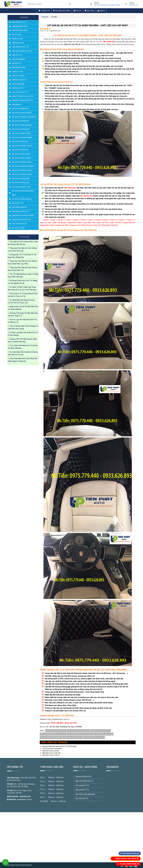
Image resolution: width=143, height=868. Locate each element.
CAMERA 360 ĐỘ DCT (19, 80)
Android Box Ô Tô (82, 790)
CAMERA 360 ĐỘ (18, 43)
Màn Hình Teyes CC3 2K (49, 751)
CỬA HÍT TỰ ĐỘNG (18, 76)
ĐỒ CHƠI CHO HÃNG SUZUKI (22, 162)
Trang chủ (44, 11)
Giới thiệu (89, 11)
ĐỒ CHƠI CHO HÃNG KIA (20, 142)
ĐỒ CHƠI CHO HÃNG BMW (21, 179)
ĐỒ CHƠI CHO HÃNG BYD (20, 109)
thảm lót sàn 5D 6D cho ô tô (100, 731)
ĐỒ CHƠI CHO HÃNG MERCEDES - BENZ (23, 193)
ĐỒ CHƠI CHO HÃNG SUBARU (22, 174)
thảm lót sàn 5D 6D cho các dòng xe (53, 734)
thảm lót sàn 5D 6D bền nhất (55, 731)
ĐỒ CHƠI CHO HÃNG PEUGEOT (22, 170)
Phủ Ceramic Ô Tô (82, 785)
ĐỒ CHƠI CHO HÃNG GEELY (21, 129)
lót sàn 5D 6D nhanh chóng (103, 734)
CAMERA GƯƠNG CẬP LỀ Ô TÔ (22, 100)
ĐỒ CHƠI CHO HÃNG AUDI (21, 183)
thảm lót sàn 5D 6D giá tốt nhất (78, 731)
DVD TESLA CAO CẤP (19, 224)
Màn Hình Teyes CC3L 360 (50, 753)
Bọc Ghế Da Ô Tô (82, 799)
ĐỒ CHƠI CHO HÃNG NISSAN (22, 199)
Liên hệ (101, 11)
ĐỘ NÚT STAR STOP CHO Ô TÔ (23, 96)
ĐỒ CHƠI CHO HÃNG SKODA (21, 133)
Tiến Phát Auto (13, 778)
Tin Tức (77, 11)
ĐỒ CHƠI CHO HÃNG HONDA (22, 158)
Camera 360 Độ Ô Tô (83, 777)
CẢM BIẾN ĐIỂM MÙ (19, 59)
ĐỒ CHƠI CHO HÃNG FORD (21, 154)
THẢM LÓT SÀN (17, 72)
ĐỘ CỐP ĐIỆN (16, 35)
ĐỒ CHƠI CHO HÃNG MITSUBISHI (23, 166)
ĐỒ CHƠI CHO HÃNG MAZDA (22, 125)
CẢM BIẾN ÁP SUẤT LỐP (20, 47)
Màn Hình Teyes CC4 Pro (50, 755)
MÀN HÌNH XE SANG (19, 67)
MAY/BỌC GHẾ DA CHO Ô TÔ (22, 51)
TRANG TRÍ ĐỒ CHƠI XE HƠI (21, 220)
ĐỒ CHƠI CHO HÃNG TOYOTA (22, 146)
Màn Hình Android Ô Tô (84, 781)
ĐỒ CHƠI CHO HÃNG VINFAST (22, 113)
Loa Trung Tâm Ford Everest (51, 749)
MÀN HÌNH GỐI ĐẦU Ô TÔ (20, 211)
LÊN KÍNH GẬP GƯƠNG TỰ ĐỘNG (23, 215)
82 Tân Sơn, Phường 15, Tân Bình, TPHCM (107, 5)
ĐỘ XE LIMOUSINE (18, 84)
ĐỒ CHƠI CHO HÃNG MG (20, 150)
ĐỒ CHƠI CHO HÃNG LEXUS (21, 187)
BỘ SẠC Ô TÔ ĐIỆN (18, 228)
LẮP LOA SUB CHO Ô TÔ (20, 92)
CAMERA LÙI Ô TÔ (18, 88)
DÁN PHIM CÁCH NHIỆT (20, 30)
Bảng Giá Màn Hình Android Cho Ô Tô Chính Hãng (58, 746)
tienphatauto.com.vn (24, 799)
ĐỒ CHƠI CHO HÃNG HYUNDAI (22, 137)
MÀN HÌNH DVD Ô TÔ (19, 22)
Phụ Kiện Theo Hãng (62, 11)
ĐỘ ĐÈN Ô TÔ (17, 63)
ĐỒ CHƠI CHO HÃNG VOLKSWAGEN (24, 117)
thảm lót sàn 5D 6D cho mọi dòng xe (79, 734)
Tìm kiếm (54, 17)
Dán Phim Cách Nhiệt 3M (85, 794)
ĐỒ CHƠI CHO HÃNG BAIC (21, 121)
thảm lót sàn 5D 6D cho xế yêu (93, 737)
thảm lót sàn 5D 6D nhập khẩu (51, 737)
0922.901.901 (134, 5)
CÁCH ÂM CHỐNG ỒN (19, 207)
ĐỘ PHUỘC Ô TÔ (18, 203)
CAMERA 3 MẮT (18, 39)
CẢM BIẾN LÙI (17, 105)
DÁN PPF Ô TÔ (17, 55)
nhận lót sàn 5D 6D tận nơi (72, 737)
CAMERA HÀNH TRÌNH (20, 26)
